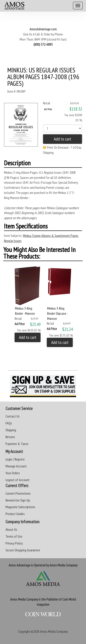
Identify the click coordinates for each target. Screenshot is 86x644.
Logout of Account (18, 480)
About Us (11, 529)
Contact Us (13, 416)
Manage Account (16, 466)
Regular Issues (13, 241)
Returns (10, 437)
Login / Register (15, 459)
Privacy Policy (14, 543)
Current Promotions (18, 493)
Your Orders (13, 473)
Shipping (11, 430)
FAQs (9, 423)
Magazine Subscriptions (20, 507)
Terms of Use (14, 536)
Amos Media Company (54, 631)
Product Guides (15, 514)
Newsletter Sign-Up (18, 500)
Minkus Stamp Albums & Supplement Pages (51, 236)
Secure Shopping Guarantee (23, 550)
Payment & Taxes (17, 444)
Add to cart (63, 139)
